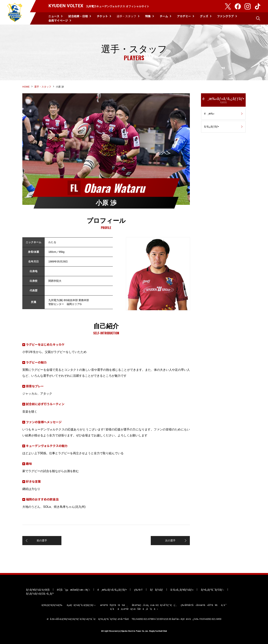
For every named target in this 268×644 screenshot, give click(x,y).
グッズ (204, 16)
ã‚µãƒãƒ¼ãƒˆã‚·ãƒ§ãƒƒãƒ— (81, 605)
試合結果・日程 (78, 16)
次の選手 (170, 540)
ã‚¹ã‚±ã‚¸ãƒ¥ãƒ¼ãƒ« (182, 590)
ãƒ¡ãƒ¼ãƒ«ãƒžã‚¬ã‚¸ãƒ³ (40, 594)
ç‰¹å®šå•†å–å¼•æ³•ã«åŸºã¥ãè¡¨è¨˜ (204, 605)
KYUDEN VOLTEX (15, 12)
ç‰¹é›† (138, 590)
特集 (148, 16)
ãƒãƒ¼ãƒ (156, 590)
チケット (102, 16)
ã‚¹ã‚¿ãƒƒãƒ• (212, 127)
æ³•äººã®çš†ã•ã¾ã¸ (114, 605)
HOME (26, 87)
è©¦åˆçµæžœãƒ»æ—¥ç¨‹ (74, 590)
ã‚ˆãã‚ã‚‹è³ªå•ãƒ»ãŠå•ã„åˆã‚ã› (134, 609)
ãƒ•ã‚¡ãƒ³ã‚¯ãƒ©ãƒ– (212, 590)
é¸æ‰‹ (209, 114)
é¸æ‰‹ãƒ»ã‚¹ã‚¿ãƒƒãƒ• (223, 100)
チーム (164, 16)
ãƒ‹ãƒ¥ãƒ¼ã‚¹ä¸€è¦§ (38, 590)
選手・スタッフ (126, 16)
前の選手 (42, 540)
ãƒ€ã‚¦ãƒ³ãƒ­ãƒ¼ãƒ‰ (52, 605)
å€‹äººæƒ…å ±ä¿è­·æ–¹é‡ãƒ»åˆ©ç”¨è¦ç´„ (154, 605)
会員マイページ (58, 20)
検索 (258, 18)
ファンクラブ (225, 16)
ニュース (54, 16)
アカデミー (184, 16)
